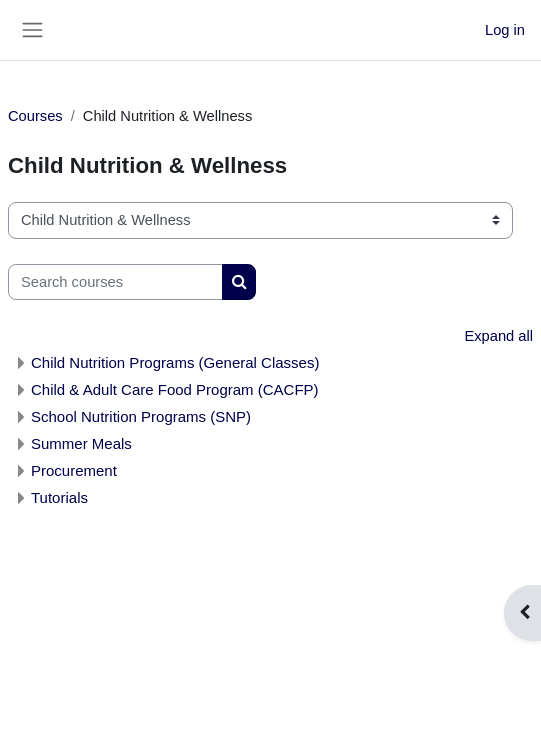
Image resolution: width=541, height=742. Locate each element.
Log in (505, 30)
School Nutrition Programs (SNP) (141, 416)
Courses (35, 116)
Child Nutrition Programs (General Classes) (175, 362)
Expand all (498, 336)
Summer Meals (81, 443)
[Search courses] (115, 282)
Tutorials (59, 497)
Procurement (74, 470)
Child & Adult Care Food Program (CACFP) (175, 389)
